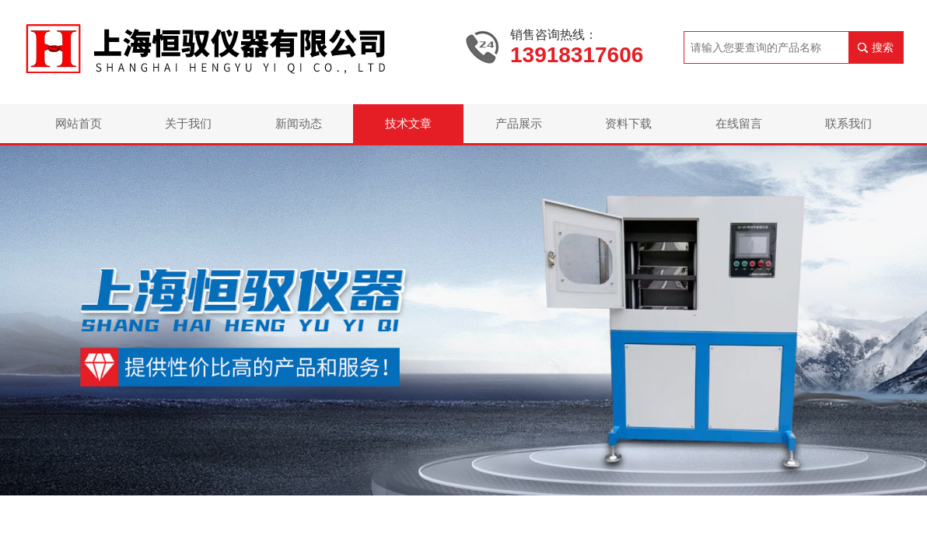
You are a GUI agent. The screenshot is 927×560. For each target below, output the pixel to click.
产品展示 (519, 123)
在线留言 (739, 123)
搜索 (883, 47)
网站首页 (79, 123)
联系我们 (848, 123)
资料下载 (628, 123)
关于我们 (188, 123)
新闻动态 (299, 123)
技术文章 (408, 123)
